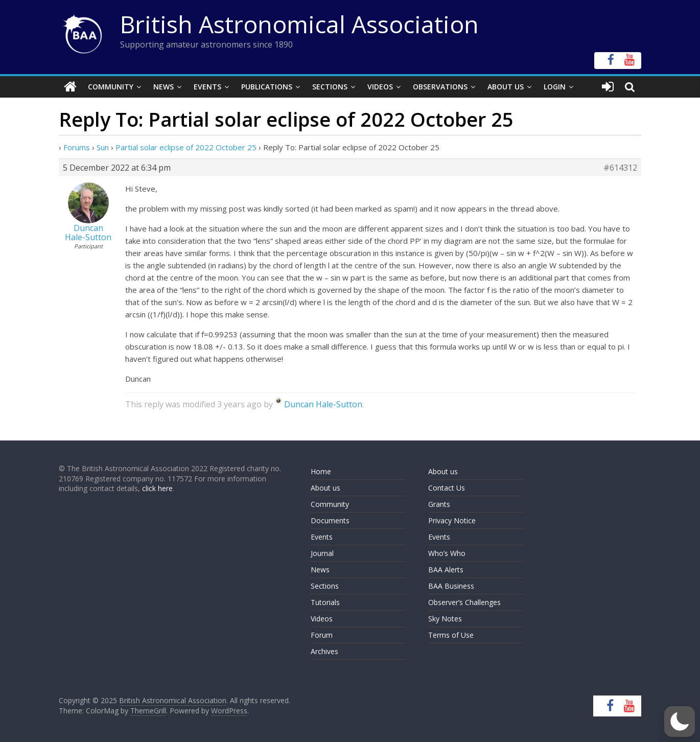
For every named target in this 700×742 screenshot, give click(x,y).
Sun (103, 147)
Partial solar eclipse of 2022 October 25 (186, 147)
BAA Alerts (446, 570)
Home (321, 471)
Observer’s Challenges (464, 602)
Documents (330, 520)
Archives (324, 651)
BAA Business (451, 586)
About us (325, 488)
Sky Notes (445, 619)
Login (555, 87)
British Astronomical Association (299, 24)
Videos (380, 87)
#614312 (620, 168)
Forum (322, 635)
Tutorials (325, 602)
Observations (440, 87)
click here (157, 488)
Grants (439, 504)
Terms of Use (451, 635)
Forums (77, 147)
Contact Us (447, 488)
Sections (330, 87)
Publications (267, 87)
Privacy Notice (452, 520)
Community (111, 87)
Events (207, 87)
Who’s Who (447, 553)
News (164, 87)
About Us (506, 87)
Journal (322, 553)
